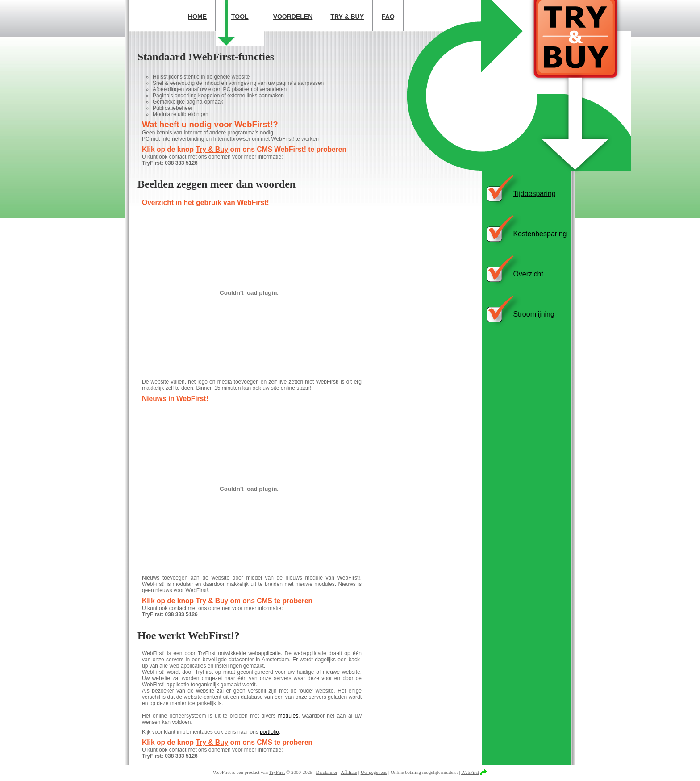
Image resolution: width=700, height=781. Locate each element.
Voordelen (293, 17)
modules (288, 716)
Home (197, 17)
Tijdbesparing (534, 194)
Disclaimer (327, 772)
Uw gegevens (374, 772)
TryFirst (277, 772)
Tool (240, 17)
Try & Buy (347, 17)
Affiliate (349, 772)
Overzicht (528, 274)
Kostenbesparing (540, 234)
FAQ (388, 17)
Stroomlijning (533, 314)
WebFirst (470, 772)
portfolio (269, 732)
